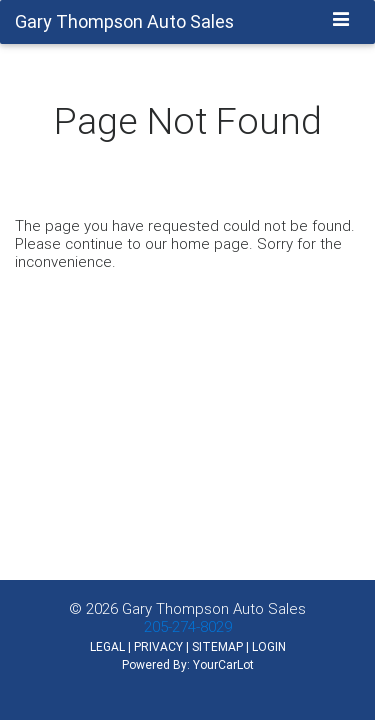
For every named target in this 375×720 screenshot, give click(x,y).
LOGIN (269, 646)
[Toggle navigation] (341, 21)
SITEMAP (217, 646)
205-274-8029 (188, 626)
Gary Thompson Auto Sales (214, 608)
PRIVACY (158, 646)
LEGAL (107, 646)
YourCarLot (223, 664)
